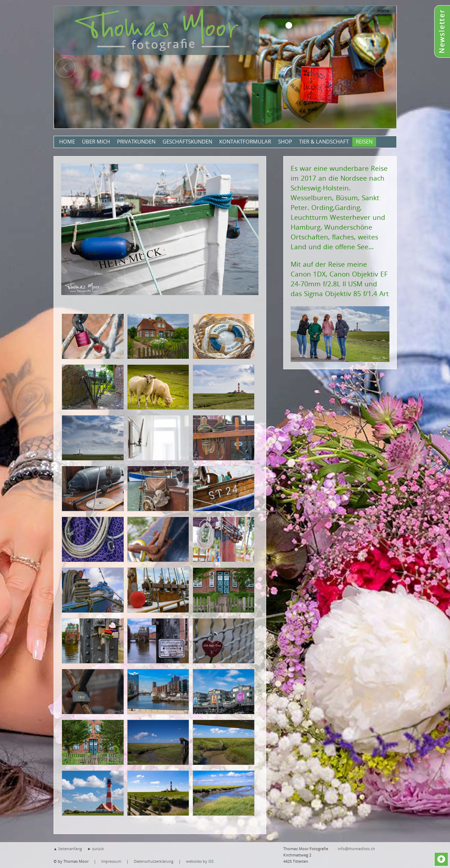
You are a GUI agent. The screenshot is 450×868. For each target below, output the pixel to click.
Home (383, 10)
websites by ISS (200, 861)
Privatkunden (136, 141)
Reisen (364, 141)
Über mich (96, 141)
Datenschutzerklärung (154, 861)
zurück (98, 849)
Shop (285, 141)
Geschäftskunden (187, 141)
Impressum (111, 861)
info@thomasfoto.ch (356, 849)
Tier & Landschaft (324, 141)
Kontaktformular (245, 141)
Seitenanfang (70, 849)
